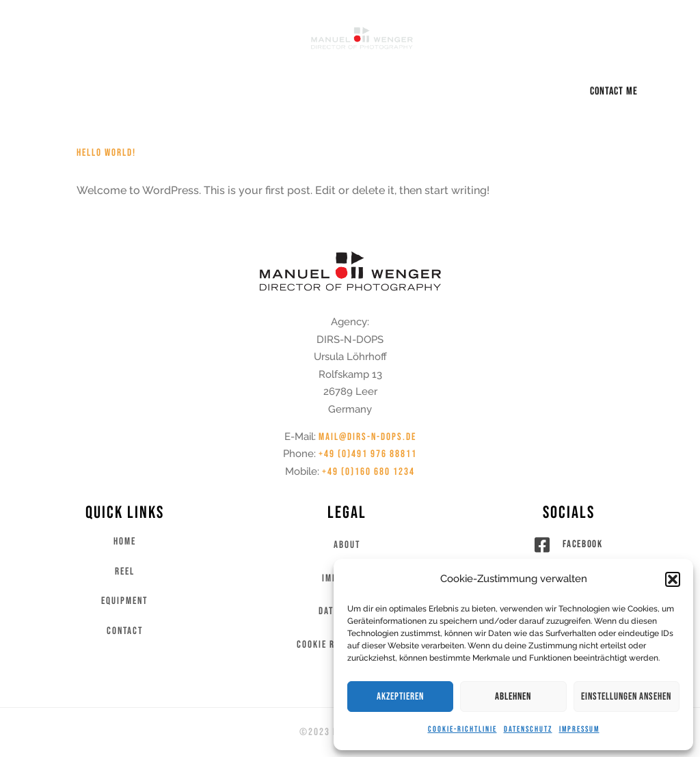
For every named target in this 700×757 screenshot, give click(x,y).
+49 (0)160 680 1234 (368, 472)
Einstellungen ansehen (626, 697)
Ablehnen (513, 697)
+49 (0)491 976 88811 (368, 454)
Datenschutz (528, 729)
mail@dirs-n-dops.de (367, 437)
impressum (579, 729)
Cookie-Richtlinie (462, 729)
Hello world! (106, 153)
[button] (673, 579)
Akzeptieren (400, 697)
